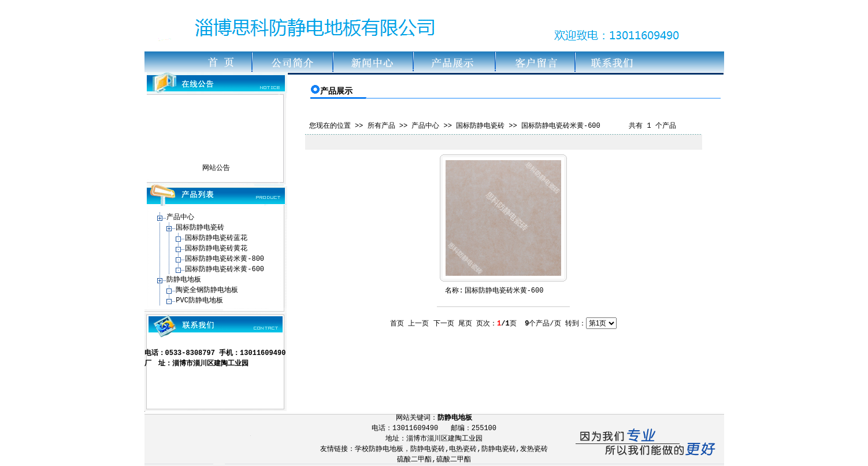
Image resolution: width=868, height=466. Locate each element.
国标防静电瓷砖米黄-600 (225, 269)
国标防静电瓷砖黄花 (216, 249)
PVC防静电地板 (199, 301)
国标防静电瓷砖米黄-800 (225, 259)
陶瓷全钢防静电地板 (207, 290)
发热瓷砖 (534, 449)
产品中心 (180, 217)
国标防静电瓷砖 (200, 228)
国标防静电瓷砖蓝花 (216, 238)
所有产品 (381, 126)
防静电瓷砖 (428, 449)
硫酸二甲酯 (414, 460)
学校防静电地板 (379, 449)
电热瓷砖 (463, 449)
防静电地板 (184, 280)
